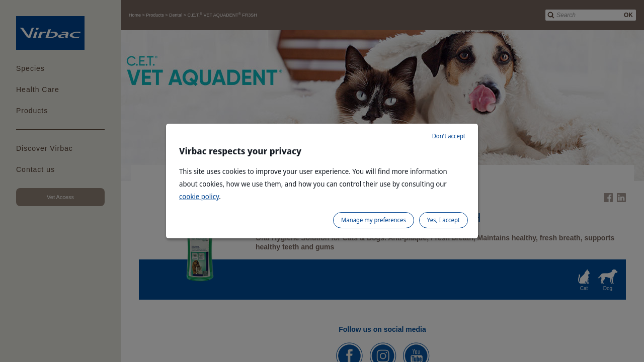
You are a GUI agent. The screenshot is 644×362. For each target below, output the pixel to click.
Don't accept (449, 136)
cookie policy (199, 196)
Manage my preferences (374, 220)
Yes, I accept (444, 220)
